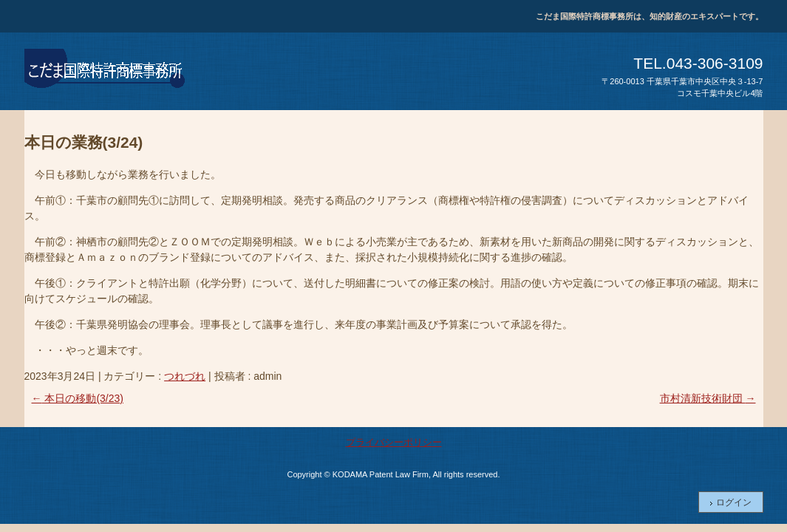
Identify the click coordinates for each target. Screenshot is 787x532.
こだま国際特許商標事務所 (106, 71)
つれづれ (185, 376)
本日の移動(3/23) (78, 398)
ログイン (734, 502)
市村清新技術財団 (708, 398)
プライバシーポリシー (394, 442)
